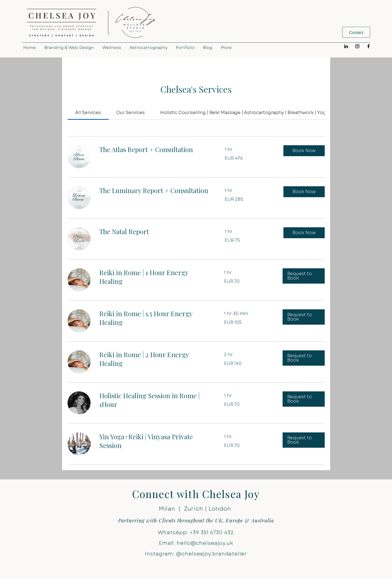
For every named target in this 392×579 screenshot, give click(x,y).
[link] (88, 113)
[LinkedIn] (346, 46)
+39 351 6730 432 (212, 533)
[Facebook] (368, 46)
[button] (304, 151)
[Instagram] (357, 46)
